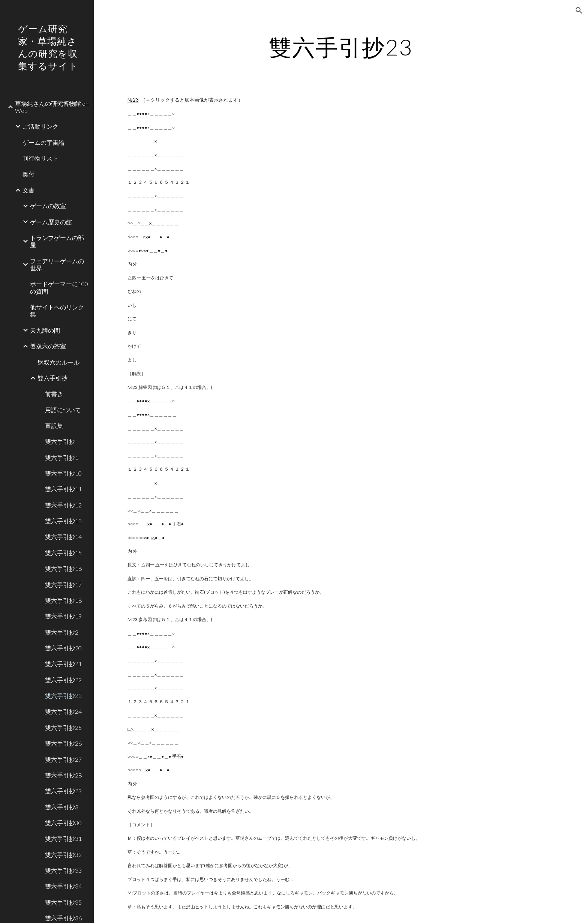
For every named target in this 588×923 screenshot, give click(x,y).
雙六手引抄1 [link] (62, 457)
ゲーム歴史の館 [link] (51, 222)
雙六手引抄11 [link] (63, 489)
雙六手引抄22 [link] (63, 680)
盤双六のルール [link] (58, 362)
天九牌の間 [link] (45, 330)
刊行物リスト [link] (40, 158)
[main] (341, 47)
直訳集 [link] (54, 425)
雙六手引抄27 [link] (63, 759)
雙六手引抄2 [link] (62, 632)
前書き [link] (54, 394)
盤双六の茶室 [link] (48, 346)
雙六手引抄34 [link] (63, 886)
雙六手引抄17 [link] (63, 585)
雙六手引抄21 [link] (63, 664)
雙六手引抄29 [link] (63, 791)
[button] (579, 11)
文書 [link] (28, 190)
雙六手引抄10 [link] (63, 473)
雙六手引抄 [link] (52, 378)
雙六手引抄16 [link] (63, 568)
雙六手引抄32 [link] (63, 855)
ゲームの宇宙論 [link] (43, 142)
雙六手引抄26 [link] (63, 743)
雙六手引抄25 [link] (63, 727)
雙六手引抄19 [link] (63, 616)
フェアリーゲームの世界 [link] (57, 264)
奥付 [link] (28, 174)
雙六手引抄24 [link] (63, 711)
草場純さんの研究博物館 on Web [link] (52, 107)
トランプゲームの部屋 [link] (57, 241)
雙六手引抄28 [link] (63, 775)
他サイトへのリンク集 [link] (57, 311)
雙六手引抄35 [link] (63, 902)
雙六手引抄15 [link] (63, 553)
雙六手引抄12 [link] (63, 505)
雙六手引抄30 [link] (63, 823)
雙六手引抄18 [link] (63, 600)
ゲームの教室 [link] (48, 206)
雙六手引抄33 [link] (63, 870)
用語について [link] (63, 410)
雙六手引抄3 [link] (62, 807)
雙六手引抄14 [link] (63, 537)
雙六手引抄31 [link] (63, 838)
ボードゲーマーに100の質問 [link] (59, 287)
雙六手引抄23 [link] (63, 696)
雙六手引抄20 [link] (63, 648)
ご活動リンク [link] (40, 126)
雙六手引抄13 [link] (63, 521)
